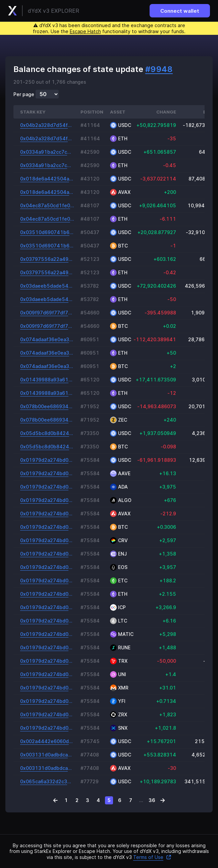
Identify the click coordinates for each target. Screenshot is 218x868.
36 (152, 800)
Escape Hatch (85, 31)
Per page (24, 94)
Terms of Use (152, 857)
